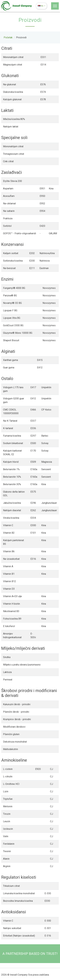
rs (41, 6)
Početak (8, 37)
